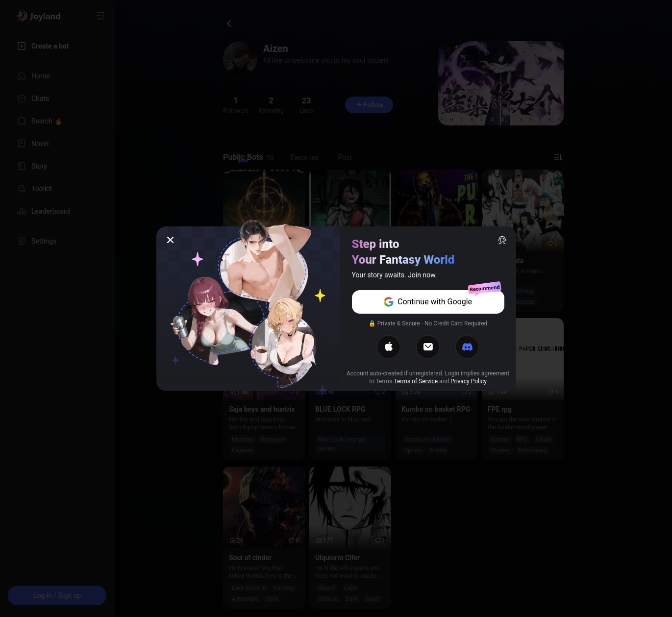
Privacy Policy (469, 381)
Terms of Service (416, 381)
